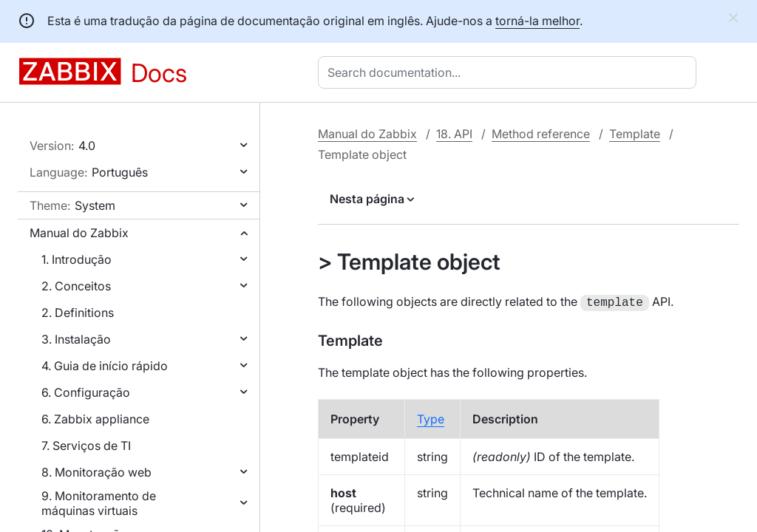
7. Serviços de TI (86, 446)
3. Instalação (76, 339)
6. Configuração (86, 392)
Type (431, 417)
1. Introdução (77, 259)
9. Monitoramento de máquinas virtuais (99, 503)
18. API (454, 134)
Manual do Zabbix (79, 233)
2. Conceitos (76, 286)
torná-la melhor (537, 21)
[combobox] (510, 72)
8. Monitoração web (96, 472)
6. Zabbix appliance (95, 419)
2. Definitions (78, 313)
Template (635, 134)
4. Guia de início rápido (105, 366)
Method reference (541, 134)
